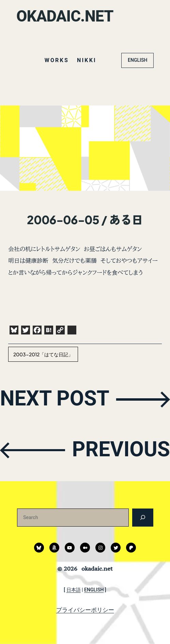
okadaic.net (65, 16)
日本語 (74, 590)
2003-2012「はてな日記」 (43, 354)
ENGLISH (137, 60)
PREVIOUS (121, 450)
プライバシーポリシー (85, 610)
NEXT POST (55, 399)
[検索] (143, 518)
